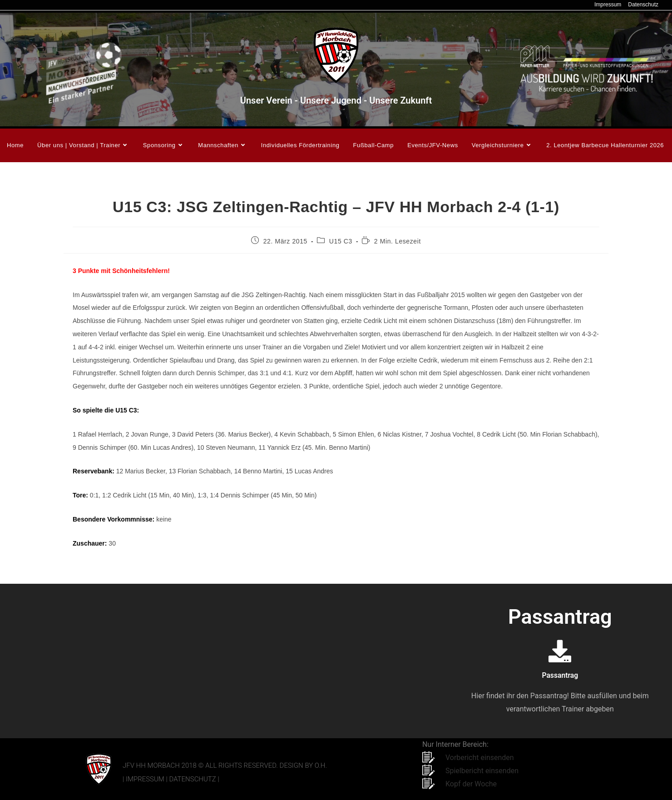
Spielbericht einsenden (482, 771)
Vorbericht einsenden (480, 758)
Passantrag (560, 675)
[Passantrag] (560, 651)
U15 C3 (341, 241)
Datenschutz (643, 5)
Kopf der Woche (471, 784)
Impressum (608, 5)
